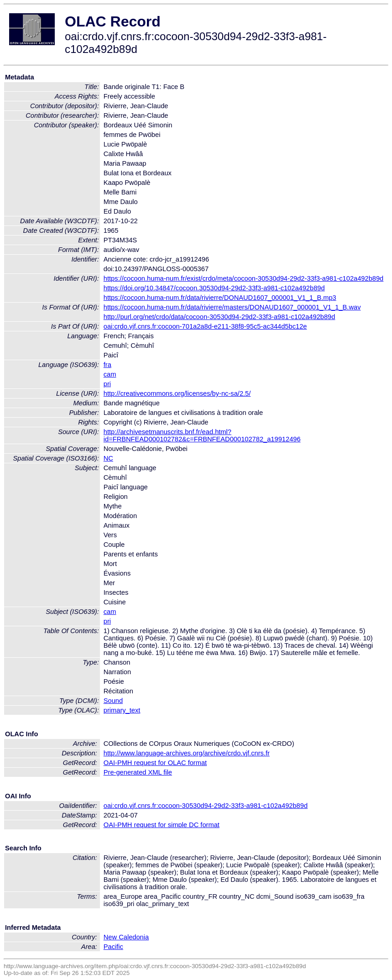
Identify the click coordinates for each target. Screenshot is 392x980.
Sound (113, 701)
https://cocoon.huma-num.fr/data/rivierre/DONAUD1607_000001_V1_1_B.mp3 (220, 298)
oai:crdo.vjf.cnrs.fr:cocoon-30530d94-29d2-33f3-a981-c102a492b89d (206, 806)
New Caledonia (126, 937)
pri (107, 384)
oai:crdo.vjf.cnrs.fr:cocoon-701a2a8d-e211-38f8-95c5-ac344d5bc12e (205, 326)
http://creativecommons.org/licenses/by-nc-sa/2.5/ (177, 393)
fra (107, 365)
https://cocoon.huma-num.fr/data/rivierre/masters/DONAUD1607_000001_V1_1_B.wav (232, 307)
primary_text (122, 710)
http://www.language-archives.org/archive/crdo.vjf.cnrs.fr (187, 753)
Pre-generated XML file (138, 772)
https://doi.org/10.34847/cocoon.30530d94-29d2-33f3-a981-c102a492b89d (214, 288)
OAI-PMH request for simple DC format (162, 825)
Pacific (113, 947)
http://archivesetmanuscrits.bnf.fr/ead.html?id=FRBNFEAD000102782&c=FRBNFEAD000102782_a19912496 (202, 435)
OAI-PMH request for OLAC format (155, 763)
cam (110, 374)
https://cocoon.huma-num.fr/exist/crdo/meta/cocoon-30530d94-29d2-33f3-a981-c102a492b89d (244, 278)
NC (108, 458)
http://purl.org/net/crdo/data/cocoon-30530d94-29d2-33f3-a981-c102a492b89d (220, 317)
